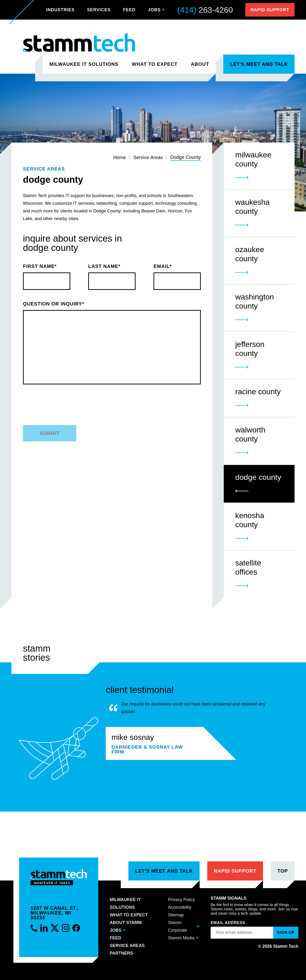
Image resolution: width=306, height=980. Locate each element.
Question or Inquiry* (112, 339)
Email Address (228, 923)
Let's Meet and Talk (259, 64)
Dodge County (186, 157)
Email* (177, 277)
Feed (129, 10)
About (200, 64)
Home (119, 157)
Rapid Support (270, 10)
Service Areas (148, 157)
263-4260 (205, 10)
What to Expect (155, 64)
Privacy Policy (181, 900)
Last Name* (112, 277)
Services (99, 10)
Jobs (154, 10)
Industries (60, 10)
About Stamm (126, 923)
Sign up (286, 933)
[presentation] (113, 408)
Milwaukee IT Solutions (84, 64)
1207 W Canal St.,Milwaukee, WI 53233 (55, 913)
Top (283, 871)
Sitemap (176, 915)
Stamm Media (181, 938)
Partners (121, 953)
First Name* (47, 277)
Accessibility (180, 907)
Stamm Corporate (178, 926)
